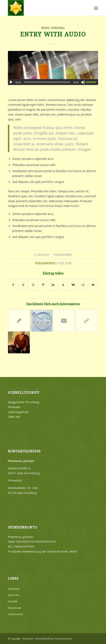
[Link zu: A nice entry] (19, 342)
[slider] (47, 82)
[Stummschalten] (83, 82)
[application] (53, 82)
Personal (58, 28)
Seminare (14, 407)
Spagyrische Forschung (24, 402)
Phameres (28, 639)
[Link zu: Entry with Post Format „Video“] (64, 321)
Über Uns (14, 595)
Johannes (66, 255)
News (45, 28)
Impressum (15, 608)
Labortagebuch (18, 412)
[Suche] (87, 8)
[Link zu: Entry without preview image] (19, 321)
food (60, 263)
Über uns (14, 417)
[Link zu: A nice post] (41, 321)
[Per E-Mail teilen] (93, 285)
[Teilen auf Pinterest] (43, 285)
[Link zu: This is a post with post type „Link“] (87, 321)
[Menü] (96, 8)
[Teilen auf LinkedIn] (53, 285)
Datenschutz (16, 614)
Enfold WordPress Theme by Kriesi (54, 639)
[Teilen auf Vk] (73, 285)
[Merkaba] (44, 8)
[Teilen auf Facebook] (13, 285)
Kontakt (13, 601)
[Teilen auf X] (23, 285)
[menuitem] (87, 8)
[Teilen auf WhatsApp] (33, 285)
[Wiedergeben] (11, 82)
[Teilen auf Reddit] (83, 285)
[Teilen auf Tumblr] (63, 285)
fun (68, 263)
